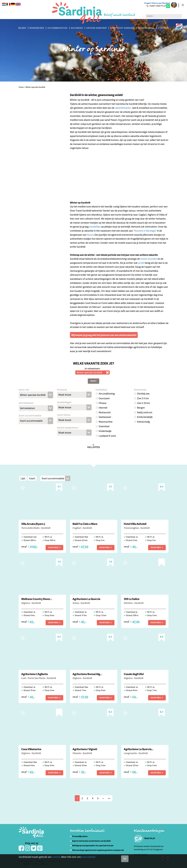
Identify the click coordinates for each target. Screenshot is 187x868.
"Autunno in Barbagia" (145, 231)
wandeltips (95, 227)
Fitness (103, 403)
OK (125, 859)
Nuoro (90, 235)
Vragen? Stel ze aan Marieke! (157, 3)
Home (21, 87)
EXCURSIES (77, 28)
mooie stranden (149, 259)
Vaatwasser (105, 417)
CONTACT (163, 28)
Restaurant (105, 412)
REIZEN (22, 28)
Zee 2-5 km (143, 398)
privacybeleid (88, 857)
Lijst (23, 478)
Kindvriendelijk (145, 417)
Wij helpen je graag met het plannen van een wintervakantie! (104, 335)
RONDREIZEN (37, 28)
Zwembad (104, 426)
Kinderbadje (105, 431)
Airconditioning (107, 394)
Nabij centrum (145, 412)
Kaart (32, 478)
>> (109, 798)
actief (141, 263)
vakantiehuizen (123, 108)
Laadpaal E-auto (107, 436)
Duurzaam (104, 398)
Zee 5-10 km (144, 403)
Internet (103, 408)
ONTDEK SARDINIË (97, 28)
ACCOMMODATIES (57, 28)
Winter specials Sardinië (35, 87)
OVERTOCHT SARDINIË (122, 28)
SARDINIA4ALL (146, 28)
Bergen (141, 408)
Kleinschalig (143, 422)
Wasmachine (106, 422)
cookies (56, 857)
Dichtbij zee (143, 394)
